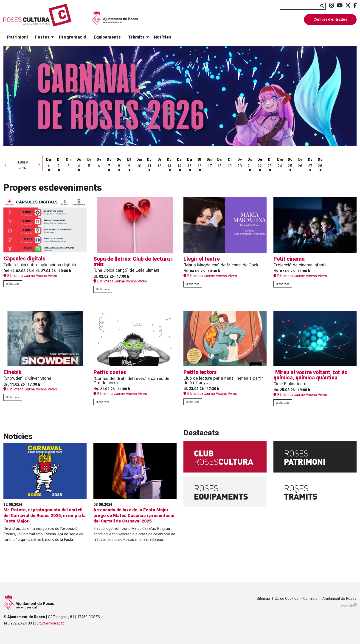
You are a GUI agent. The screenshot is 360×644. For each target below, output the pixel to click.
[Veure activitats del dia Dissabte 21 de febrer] (250, 164)
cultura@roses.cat (49, 623)
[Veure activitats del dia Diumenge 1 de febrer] (49, 164)
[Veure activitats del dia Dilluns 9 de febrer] (129, 164)
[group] (180, 96)
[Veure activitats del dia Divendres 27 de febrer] (310, 164)
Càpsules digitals (24, 259)
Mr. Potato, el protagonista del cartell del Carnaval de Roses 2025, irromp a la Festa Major (45, 515)
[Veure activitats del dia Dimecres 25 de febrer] (290, 164)
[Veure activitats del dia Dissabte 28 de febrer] (320, 164)
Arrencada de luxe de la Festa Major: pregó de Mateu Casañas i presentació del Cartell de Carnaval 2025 (134, 515)
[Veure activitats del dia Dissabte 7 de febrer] (109, 164)
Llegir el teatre (202, 259)
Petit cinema (289, 259)
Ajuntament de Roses (339, 598)
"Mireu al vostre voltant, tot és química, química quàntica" (310, 375)
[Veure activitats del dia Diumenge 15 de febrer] (189, 164)
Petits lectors (200, 372)
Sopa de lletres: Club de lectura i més (133, 262)
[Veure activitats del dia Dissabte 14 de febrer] (179, 164)
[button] (323, 6)
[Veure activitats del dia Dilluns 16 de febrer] (200, 164)
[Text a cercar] (303, 6)
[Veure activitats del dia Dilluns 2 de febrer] (59, 164)
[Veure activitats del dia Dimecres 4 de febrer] (79, 164)
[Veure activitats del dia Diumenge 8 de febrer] (119, 164)
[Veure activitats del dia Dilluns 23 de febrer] (270, 164)
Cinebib (13, 372)
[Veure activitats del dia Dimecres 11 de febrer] (149, 164)
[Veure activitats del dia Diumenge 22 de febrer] (260, 164)
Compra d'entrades (330, 19)
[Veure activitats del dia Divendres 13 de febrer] (169, 164)
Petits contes (110, 372)
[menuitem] (332, 6)
